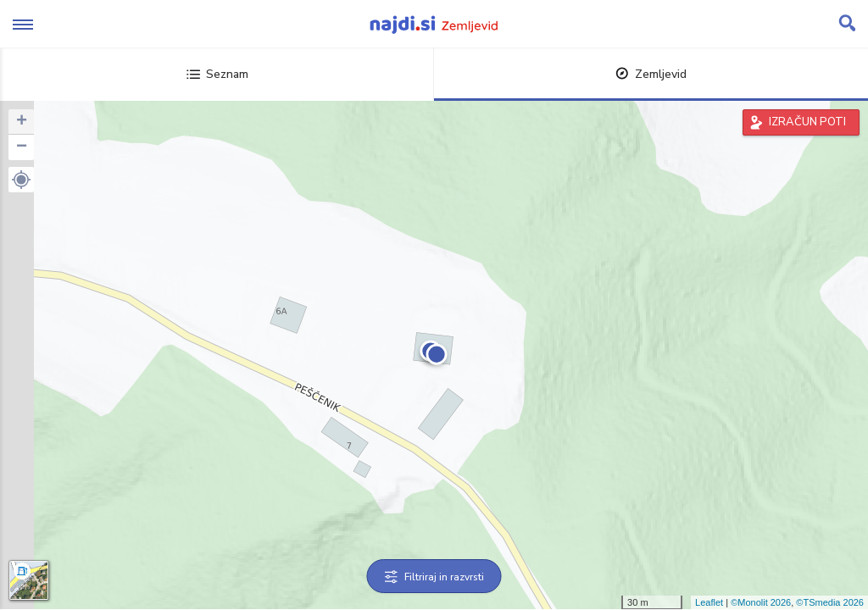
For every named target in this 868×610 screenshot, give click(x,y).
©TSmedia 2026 (830, 602)
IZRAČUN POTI (807, 122)
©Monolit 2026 (761, 602)
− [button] (22, 147)
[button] (21, 180)
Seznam (217, 74)
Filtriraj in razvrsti (434, 577)
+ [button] (22, 122)
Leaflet (709, 602)
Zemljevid (651, 74)
